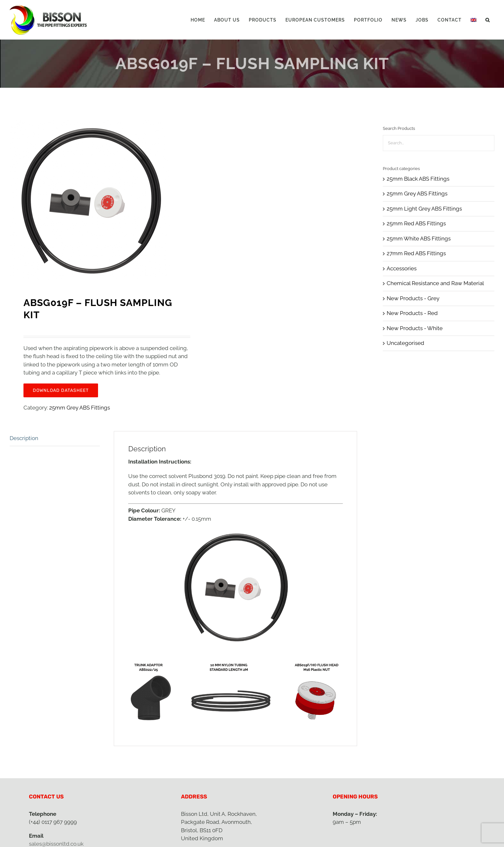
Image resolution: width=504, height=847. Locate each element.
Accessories (402, 268)
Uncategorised (405, 343)
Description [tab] (24, 438)
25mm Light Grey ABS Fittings (424, 209)
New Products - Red (412, 313)
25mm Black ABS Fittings (418, 179)
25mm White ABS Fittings (419, 239)
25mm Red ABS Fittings (416, 223)
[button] (488, 20)
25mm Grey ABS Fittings (80, 408)
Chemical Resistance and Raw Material (435, 283)
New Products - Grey (413, 298)
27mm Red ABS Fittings (416, 253)
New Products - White (415, 328)
